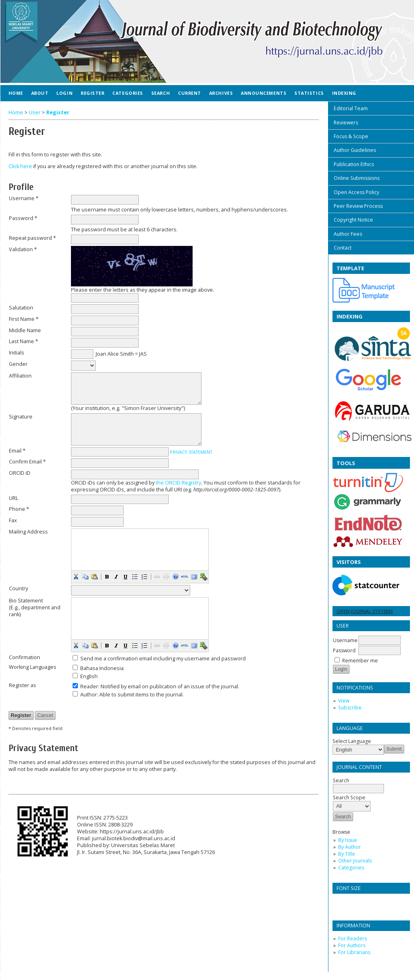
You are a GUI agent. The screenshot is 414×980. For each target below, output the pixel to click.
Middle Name (25, 330)
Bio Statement (26, 601)
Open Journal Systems (365, 611)
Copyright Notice (353, 220)
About (40, 93)
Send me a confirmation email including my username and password (163, 659)
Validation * (23, 249)
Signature (21, 417)
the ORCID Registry (178, 483)
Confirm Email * (27, 462)
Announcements (264, 93)
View (344, 701)
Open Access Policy (356, 192)
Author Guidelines (355, 150)
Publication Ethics (354, 164)
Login (64, 93)
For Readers (353, 938)
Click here (20, 166)
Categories (351, 868)
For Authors (352, 945)
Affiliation (20, 376)
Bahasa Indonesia (102, 668)
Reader (89, 686)
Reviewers (346, 123)
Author (89, 695)
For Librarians (354, 952)
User (35, 112)
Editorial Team (351, 108)
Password (344, 650)
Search (161, 93)
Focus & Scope (351, 136)
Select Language (352, 741)
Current (190, 93)
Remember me (360, 661)
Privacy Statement (191, 452)
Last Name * (24, 341)
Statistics (309, 93)
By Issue (348, 840)
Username (345, 640)
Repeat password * (32, 238)
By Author (350, 847)
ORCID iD (20, 473)
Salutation (21, 308)
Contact (343, 248)
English (89, 676)
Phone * (19, 509)
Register (92, 93)
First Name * (24, 319)
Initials (17, 353)
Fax (13, 520)
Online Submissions (357, 178)
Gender (18, 364)
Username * (24, 198)
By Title (347, 854)
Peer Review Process (358, 206)
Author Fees (348, 234)
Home (16, 93)
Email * (17, 451)
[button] (76, 576)
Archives (221, 93)
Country (18, 588)
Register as (23, 685)
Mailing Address (28, 532)
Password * (23, 218)
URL (14, 498)
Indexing (344, 93)
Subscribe (350, 708)
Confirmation (25, 657)
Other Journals (355, 861)
